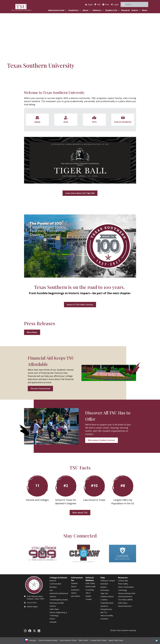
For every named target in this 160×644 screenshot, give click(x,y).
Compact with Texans (98, 640)
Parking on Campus (108, 581)
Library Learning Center (127, 593)
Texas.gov (30, 640)
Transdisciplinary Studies (59, 600)
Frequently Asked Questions (107, 604)
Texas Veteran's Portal (68, 640)
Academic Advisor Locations (107, 598)
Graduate (53, 622)
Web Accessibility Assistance (107, 617)
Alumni (74, 587)
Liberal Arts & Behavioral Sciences (59, 595)
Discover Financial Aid (40, 389)
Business (53, 581)
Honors (52, 619)
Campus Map (123, 581)
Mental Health (91, 587)
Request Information (105, 589)
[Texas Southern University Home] (21, 7)
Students (74, 583)
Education (53, 587)
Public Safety (90, 583)
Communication (55, 584)
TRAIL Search (83, 640)
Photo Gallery (123, 584)
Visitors (74, 593)
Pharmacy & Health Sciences (57, 604)
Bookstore (104, 584)
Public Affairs (54, 609)
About (87, 10)
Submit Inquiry (32, 607)
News (145, 10)
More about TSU (80, 513)
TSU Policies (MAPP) (125, 600)
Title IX (88, 593)
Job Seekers (76, 596)
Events (136, 10)
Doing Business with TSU (106, 611)
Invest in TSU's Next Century (80, 305)
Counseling (90, 590)
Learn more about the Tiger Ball (80, 193)
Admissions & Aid (57, 10)
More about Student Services (102, 440)
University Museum (125, 596)
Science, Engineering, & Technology (58, 614)
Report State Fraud (116, 640)
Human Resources (125, 606)
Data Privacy (123, 603)
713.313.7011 (32, 603)
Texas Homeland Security (48, 640)
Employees (75, 590)
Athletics (98, 10)
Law (51, 590)
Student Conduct (89, 598)
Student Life (112, 10)
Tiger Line (104, 593)
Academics (75, 10)
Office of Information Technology (126, 589)
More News (32, 332)
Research (126, 10)
